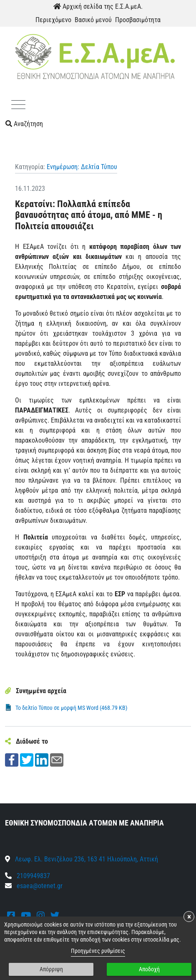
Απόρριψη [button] (51, 969)
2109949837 (28, 876)
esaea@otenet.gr (40, 886)
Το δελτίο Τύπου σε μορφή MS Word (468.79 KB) (71, 708)
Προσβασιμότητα (138, 20)
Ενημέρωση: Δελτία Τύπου (82, 167)
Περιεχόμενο (53, 20)
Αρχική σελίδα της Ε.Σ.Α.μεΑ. (98, 6)
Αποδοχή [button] (149, 969)
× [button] (189, 917)
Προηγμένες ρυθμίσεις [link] (98, 951)
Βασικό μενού (93, 20)
